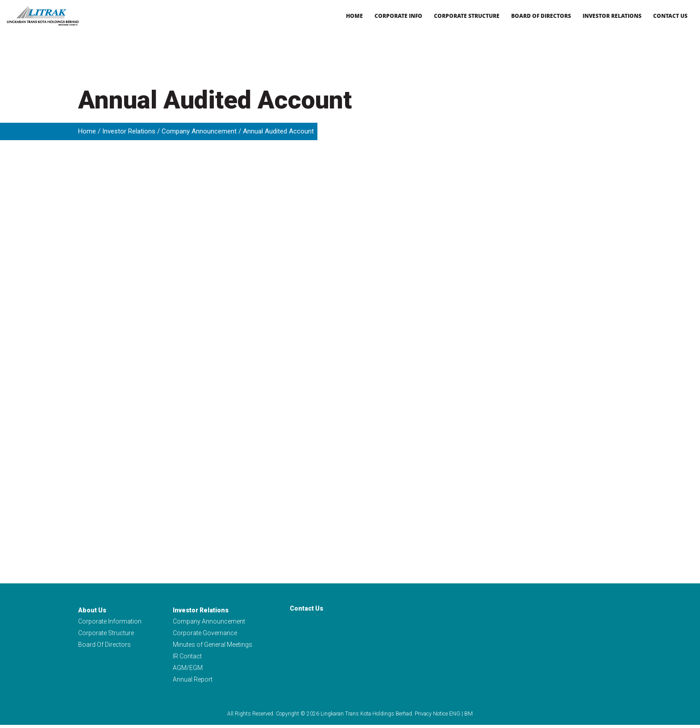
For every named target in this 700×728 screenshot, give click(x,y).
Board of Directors (541, 16)
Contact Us (670, 16)
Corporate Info (398, 16)
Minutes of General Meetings (212, 646)
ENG (455, 717)
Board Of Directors (104, 646)
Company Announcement (199, 131)
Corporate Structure (467, 16)
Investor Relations (612, 16)
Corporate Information (110, 622)
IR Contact (187, 658)
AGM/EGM (188, 670)
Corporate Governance (205, 634)
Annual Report (193, 682)
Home (354, 16)
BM (469, 717)
